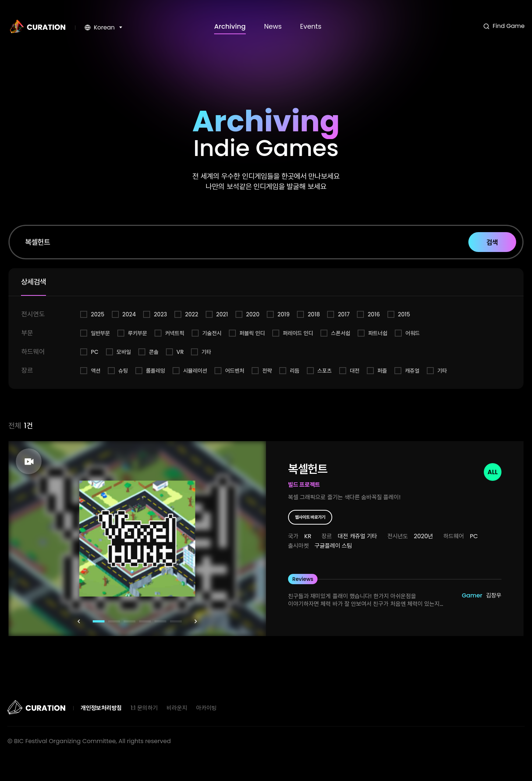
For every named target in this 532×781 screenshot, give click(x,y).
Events (311, 26)
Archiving (230, 26)
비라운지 (177, 708)
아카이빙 (206, 708)
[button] (79, 621)
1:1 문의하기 (144, 708)
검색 (492, 242)
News (273, 26)
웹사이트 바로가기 (310, 517)
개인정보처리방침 (101, 708)
